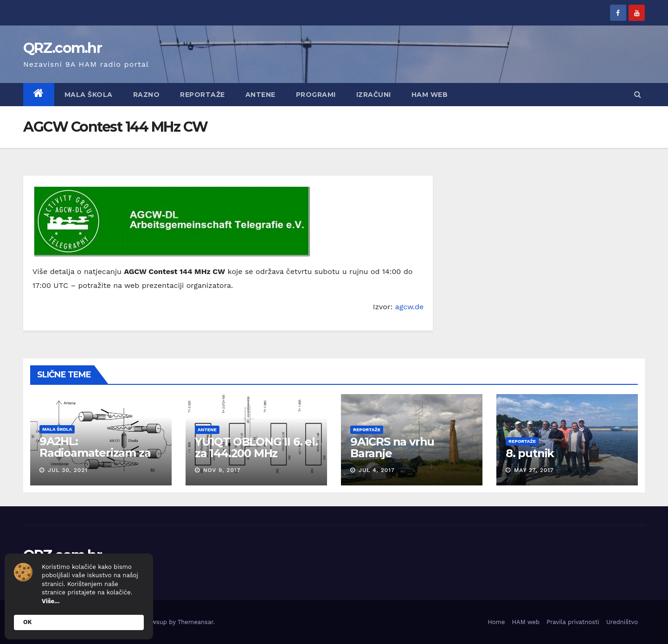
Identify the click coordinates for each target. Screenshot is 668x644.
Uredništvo (622, 622)
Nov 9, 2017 (222, 470)
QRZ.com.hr (62, 48)
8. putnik (530, 453)
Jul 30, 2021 (68, 470)
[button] (638, 94)
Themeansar (196, 622)
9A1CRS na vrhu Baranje (392, 447)
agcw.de (410, 307)
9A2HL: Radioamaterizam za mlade (95, 453)
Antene (260, 95)
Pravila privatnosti (573, 622)
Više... (51, 601)
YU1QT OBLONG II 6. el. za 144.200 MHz (256, 447)
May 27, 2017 (534, 470)
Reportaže (202, 95)
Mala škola (89, 95)
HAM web (430, 95)
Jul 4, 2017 (377, 470)
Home (496, 622)
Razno (147, 95)
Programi (316, 95)
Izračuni (374, 95)
